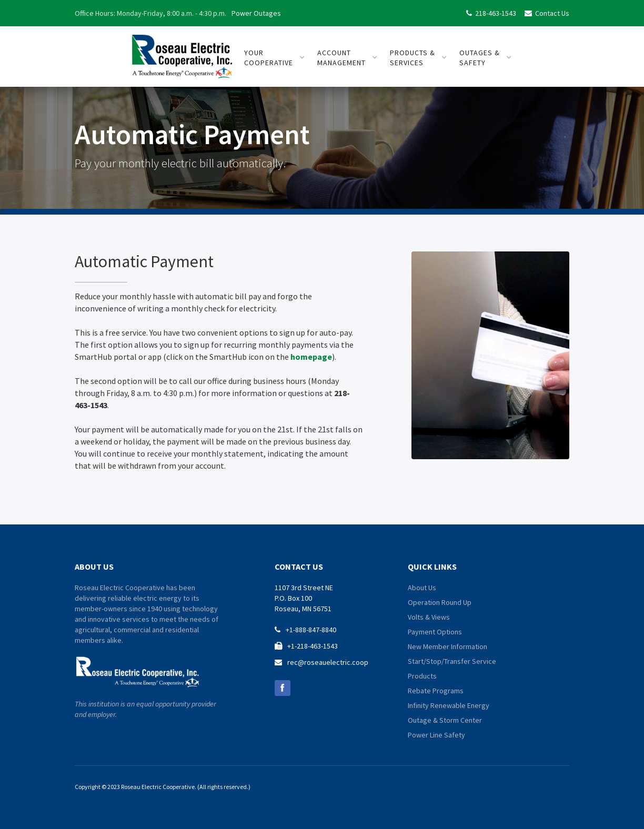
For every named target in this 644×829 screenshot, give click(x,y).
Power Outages (256, 13)
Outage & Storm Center (445, 720)
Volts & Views (429, 617)
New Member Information (447, 646)
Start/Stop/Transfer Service (452, 661)
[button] (275, 58)
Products (422, 676)
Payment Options (435, 632)
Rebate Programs (436, 691)
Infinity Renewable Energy (449, 705)
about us (94, 567)
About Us (422, 588)
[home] (182, 52)
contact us (299, 567)
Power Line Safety (436, 735)
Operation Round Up (440, 602)
